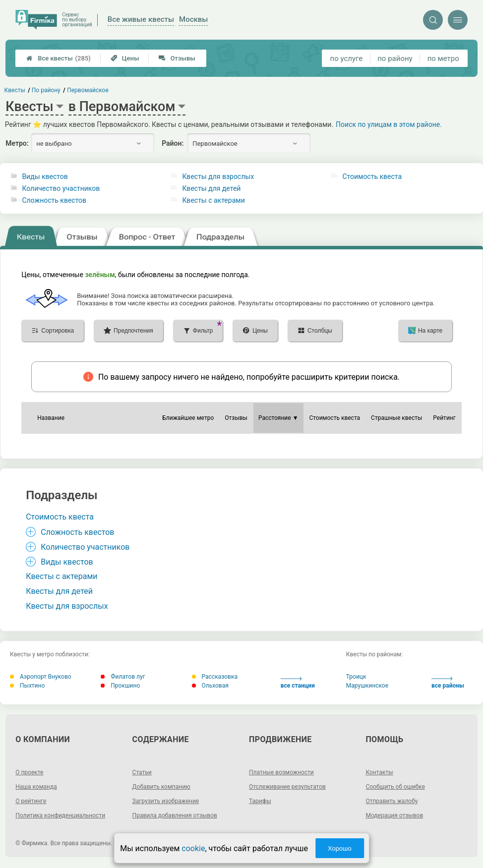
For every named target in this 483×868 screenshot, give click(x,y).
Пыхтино (27, 686)
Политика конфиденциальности (60, 815)
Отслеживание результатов (287, 787)
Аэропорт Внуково (41, 677)
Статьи (142, 772)
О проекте (29, 772)
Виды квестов (45, 176)
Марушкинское (367, 686)
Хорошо (340, 848)
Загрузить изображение (166, 801)
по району (395, 58)
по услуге (347, 58)
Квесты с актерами (213, 200)
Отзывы (177, 58)
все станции (298, 683)
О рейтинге (31, 801)
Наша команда (36, 787)
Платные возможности (281, 772)
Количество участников (61, 188)
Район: (173, 143)
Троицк (356, 677)
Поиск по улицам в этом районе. (389, 124)
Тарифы (260, 801)
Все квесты (59, 58)
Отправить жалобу (392, 801)
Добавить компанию (161, 787)
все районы (448, 683)
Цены (125, 58)
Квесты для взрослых (218, 176)
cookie (193, 848)
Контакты (379, 772)
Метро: (17, 143)
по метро (443, 58)
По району (46, 90)
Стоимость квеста (372, 176)
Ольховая (210, 686)
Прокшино (120, 686)
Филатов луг (123, 677)
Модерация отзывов (394, 815)
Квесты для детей (211, 188)
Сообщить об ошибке (395, 787)
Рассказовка (215, 677)
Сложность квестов (54, 200)
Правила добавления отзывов (175, 815)
